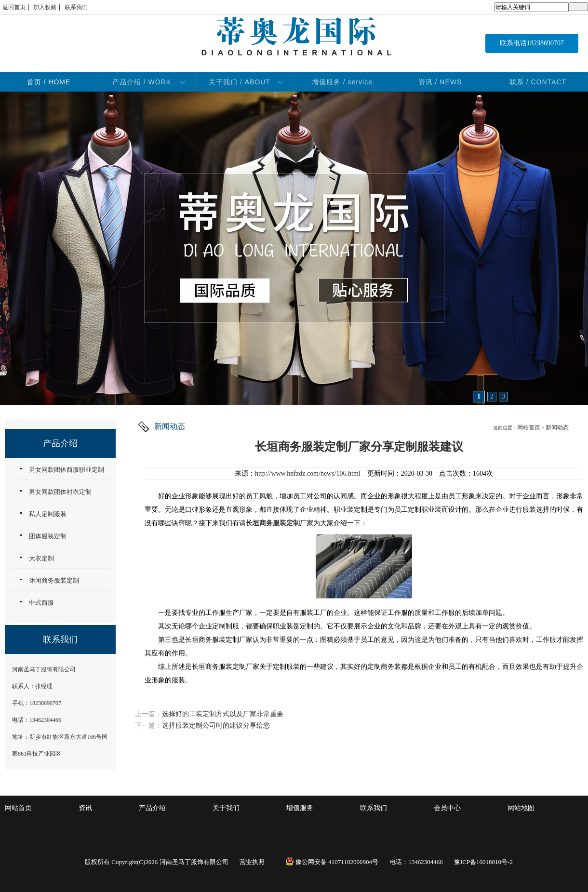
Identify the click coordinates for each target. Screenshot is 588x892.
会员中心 (447, 808)
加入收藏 (45, 7)
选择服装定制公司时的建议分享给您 (216, 726)
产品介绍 (152, 808)
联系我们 (76, 7)
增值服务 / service (342, 82)
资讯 (85, 808)
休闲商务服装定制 (54, 580)
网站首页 (529, 427)
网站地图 (521, 808)
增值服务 (300, 808)
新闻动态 (557, 427)
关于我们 (226, 808)
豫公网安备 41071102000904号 (332, 862)
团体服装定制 (48, 536)
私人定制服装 (48, 514)
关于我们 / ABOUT (240, 82)
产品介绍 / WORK (142, 82)
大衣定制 (41, 558)
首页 (49, 82)
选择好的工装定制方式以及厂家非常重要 (223, 714)
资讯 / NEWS (440, 82)
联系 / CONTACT (538, 82)
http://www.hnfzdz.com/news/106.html (308, 473)
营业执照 (252, 862)
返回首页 (14, 7)
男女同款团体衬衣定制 (60, 492)
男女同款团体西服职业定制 (67, 470)
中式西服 (41, 603)
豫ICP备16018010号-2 (483, 862)
